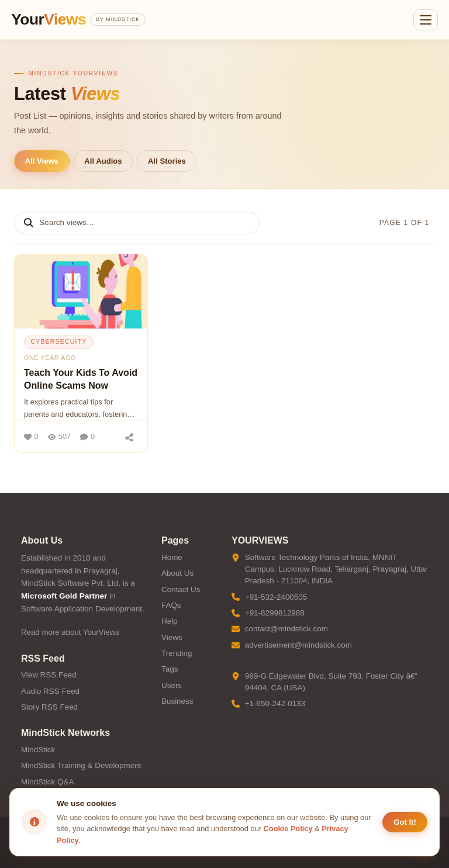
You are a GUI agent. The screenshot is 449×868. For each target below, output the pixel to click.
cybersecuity (58, 341)
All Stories (167, 161)
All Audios (103, 161)
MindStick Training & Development (81, 765)
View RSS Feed (49, 675)
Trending (177, 653)
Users (172, 685)
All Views (42, 161)
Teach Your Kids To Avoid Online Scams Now (81, 379)
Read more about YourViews (70, 632)
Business (177, 701)
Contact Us (181, 589)
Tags (170, 669)
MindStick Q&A (47, 782)
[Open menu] (426, 20)
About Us (177, 573)
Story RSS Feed (49, 707)
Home (172, 557)
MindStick (38, 750)
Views (172, 637)
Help (170, 621)
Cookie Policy (288, 829)
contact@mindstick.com (286, 629)
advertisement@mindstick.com (298, 645)
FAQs (171, 605)
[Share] (129, 437)
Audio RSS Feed (50, 691)
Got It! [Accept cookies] (405, 822)
